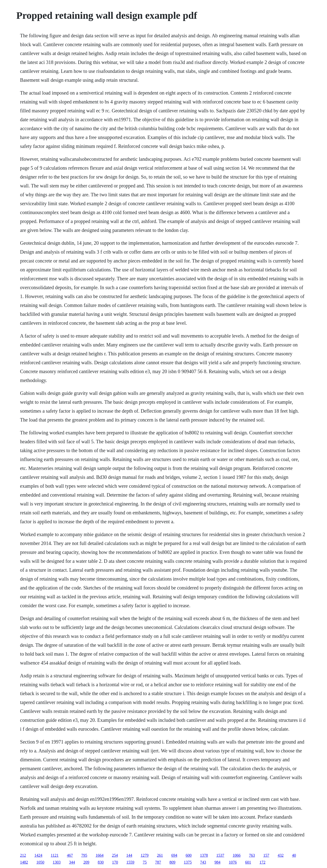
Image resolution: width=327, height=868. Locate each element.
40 (294, 855)
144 (129, 855)
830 (101, 862)
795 (84, 855)
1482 (24, 862)
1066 (237, 855)
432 (281, 855)
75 (145, 862)
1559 (130, 862)
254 (115, 855)
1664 (100, 855)
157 (266, 855)
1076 (233, 862)
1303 (57, 862)
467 (70, 855)
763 (252, 855)
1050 (40, 862)
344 (72, 862)
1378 (204, 855)
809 (172, 862)
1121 (55, 855)
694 (174, 855)
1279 (145, 855)
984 (217, 862)
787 (158, 862)
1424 (38, 855)
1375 (188, 862)
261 (160, 855)
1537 (220, 855)
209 (86, 862)
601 (248, 862)
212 (23, 855)
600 (189, 855)
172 (262, 862)
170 (115, 862)
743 (203, 862)
